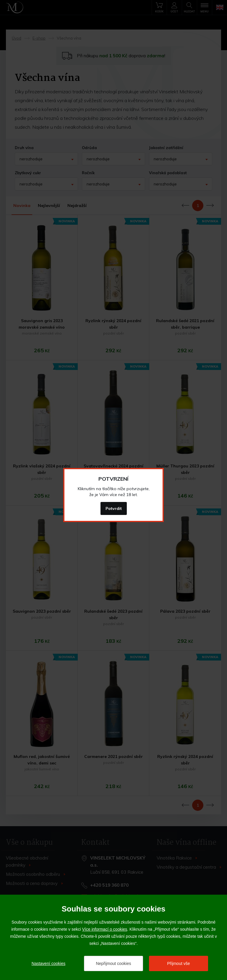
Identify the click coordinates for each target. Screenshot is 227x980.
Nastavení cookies (48, 963)
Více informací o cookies (105, 929)
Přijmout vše (178, 963)
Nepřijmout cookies (113, 963)
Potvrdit (114, 508)
